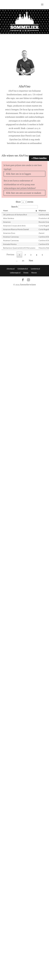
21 (23, 260)
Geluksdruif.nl (23, 269)
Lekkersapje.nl (15, 273)
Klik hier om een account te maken (24, 193)
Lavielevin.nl (35, 269)
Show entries (24, 202)
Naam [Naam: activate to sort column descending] (6, 210)
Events (26, 273)
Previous (10, 254)
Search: (25, 207)
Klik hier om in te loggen (19, 174)
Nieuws (34, 273)
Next (31, 260)
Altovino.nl (10, 269)
